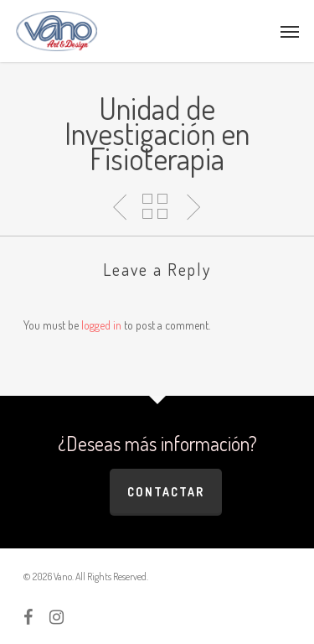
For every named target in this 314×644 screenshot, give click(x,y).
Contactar (166, 492)
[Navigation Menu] (290, 31)
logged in (101, 325)
